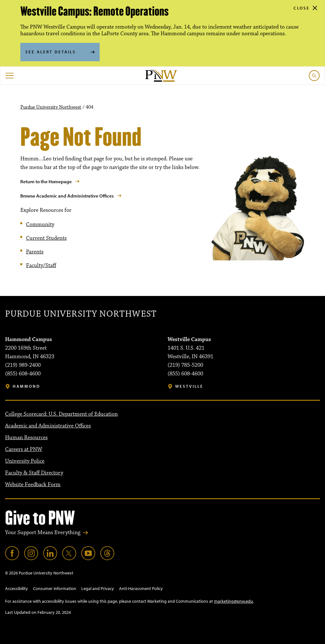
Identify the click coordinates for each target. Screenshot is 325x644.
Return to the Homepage (46, 181)
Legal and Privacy (98, 588)
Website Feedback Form (33, 485)
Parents (35, 252)
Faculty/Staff (41, 265)
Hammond (27, 386)
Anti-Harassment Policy (141, 588)
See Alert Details (51, 52)
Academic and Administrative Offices (48, 426)
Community (40, 225)
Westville (189, 386)
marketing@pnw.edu (233, 601)
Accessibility (17, 588)
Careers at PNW (24, 449)
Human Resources (26, 438)
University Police (25, 461)
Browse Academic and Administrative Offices (67, 196)
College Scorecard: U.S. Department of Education (61, 414)
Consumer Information (55, 588)
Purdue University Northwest (51, 107)
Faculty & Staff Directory (34, 473)
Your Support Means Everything (43, 533)
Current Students (46, 238)
